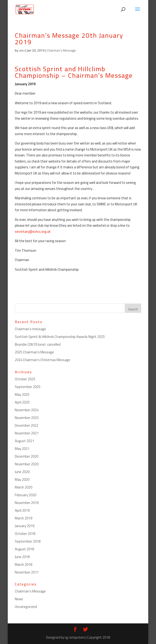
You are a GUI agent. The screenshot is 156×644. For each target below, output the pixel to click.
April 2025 (22, 402)
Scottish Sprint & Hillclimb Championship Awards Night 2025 (60, 337)
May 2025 (22, 394)
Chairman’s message (30, 329)
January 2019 (25, 526)
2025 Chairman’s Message (34, 352)
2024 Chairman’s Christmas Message (43, 360)
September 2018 (28, 541)
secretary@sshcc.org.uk (33, 231)
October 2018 (25, 534)
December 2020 (27, 456)
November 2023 (27, 418)
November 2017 (27, 572)
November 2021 (27, 433)
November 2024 (27, 410)
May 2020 (22, 479)
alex (22, 50)
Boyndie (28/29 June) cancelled (38, 344)
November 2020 (27, 464)
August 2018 (24, 549)
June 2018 (22, 557)
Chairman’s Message (61, 50)
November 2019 (27, 503)
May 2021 (22, 449)
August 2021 (24, 441)
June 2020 (22, 472)
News (19, 599)
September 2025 (28, 387)
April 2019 (22, 510)
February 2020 (25, 495)
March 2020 (23, 487)
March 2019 (23, 518)
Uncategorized (26, 607)
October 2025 (25, 379)
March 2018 (23, 564)
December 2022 (27, 425)
